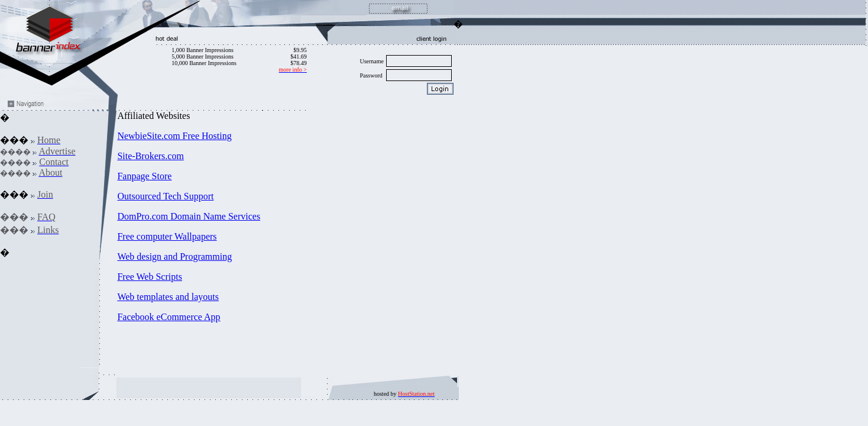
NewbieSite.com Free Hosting (174, 136)
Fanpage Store (144, 176)
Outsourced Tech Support (165, 196)
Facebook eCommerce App (169, 317)
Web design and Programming (174, 256)
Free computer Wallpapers (167, 236)
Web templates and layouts (168, 297)
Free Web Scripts (150, 277)
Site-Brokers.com (150, 156)
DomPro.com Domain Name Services (189, 216)
